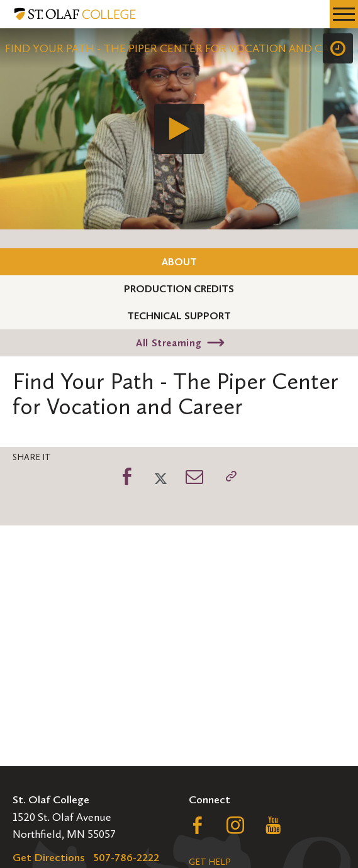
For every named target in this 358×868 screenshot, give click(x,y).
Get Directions (49, 857)
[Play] (179, 129)
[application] (179, 129)
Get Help (210, 862)
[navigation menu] (344, 14)
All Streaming (169, 343)
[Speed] (338, 48)
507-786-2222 (126, 857)
